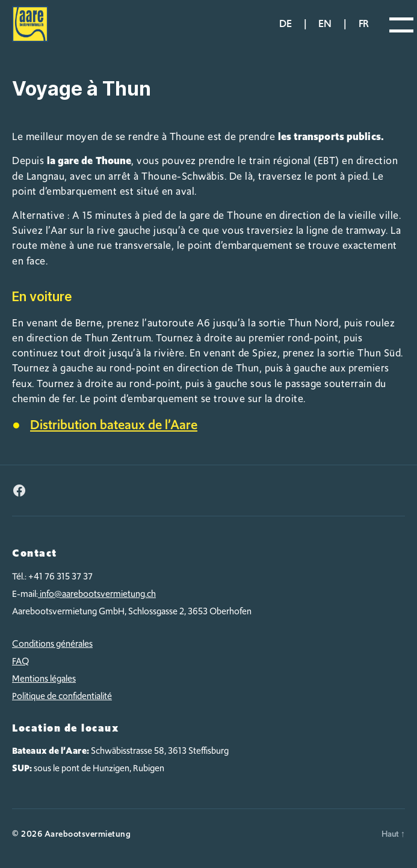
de (285, 23)
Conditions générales (52, 644)
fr (364, 23)
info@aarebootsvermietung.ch (97, 594)
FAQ (20, 661)
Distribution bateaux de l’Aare (114, 425)
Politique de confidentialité (62, 696)
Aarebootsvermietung (88, 834)
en (325, 23)
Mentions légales (44, 679)
